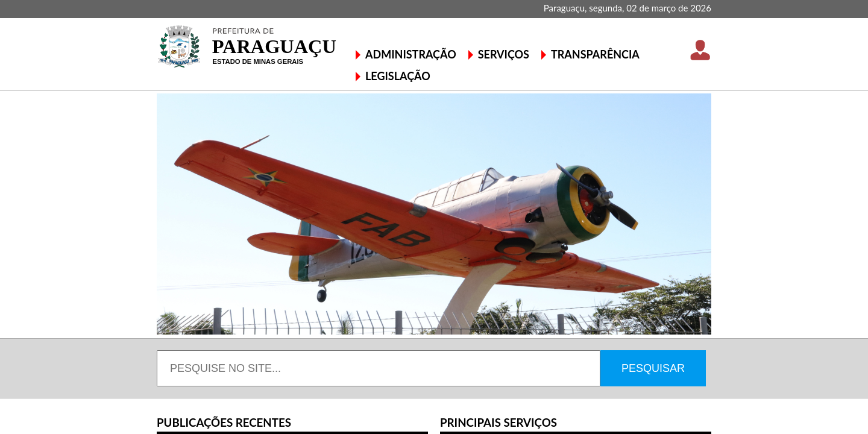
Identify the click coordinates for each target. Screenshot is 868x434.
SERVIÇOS (504, 54)
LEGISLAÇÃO (398, 76)
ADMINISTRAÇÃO (411, 54)
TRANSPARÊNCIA (595, 54)
